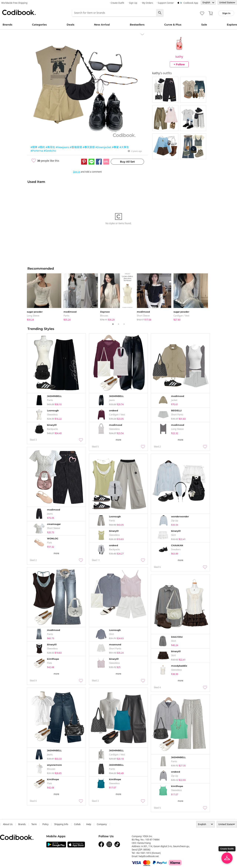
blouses (104, 316)
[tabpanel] (45, 296)
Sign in (76, 172)
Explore (232, 25)
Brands (7, 25)
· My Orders (147, 3)
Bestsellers (137, 25)
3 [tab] (124, 324)
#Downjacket (103, 147)
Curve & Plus (173, 25)
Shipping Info (61, 824)
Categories (39, 25)
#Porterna (37, 151)
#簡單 (34, 147)
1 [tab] (113, 324)
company (102, 824)
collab (77, 824)
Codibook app (191, 3)
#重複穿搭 (76, 147)
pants (66, 316)
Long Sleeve (33, 316)
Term (34, 824)
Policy (45, 824)
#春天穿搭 (89, 147)
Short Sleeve (143, 316)
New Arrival (102, 25)
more (118, 440)
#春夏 (115, 147)
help (89, 824)
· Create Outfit (117, 3)
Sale (204, 25)
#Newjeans (62, 147)
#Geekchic (50, 151)
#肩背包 (50, 147)
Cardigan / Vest (181, 316)
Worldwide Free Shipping (14, 3)
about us (8, 824)
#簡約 (42, 147)
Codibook (19, 12)
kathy (179, 57)
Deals (70, 25)
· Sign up (133, 3)
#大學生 (124, 147)
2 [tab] (118, 324)
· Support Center (165, 3)
